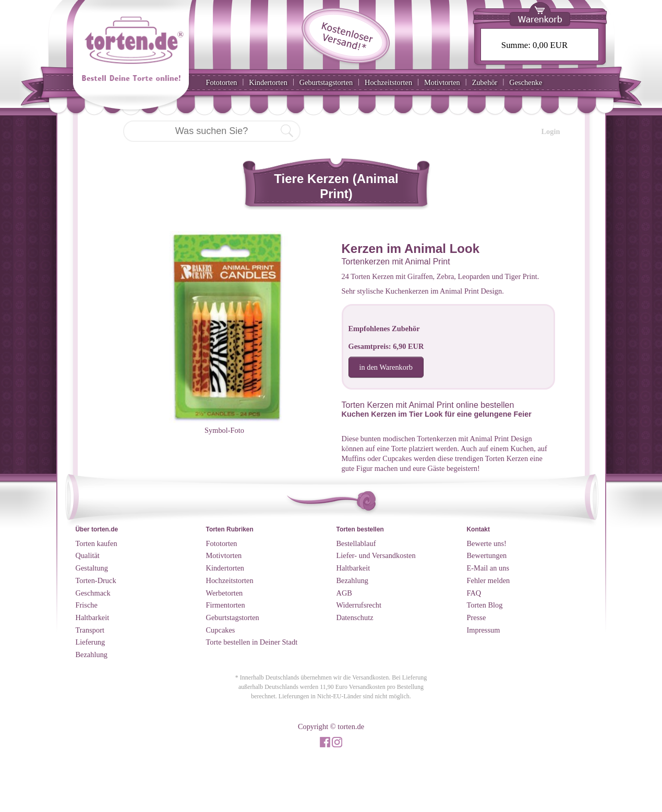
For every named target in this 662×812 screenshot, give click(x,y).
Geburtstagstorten (326, 82)
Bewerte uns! (487, 543)
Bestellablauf (356, 543)
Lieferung (91, 642)
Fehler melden (489, 580)
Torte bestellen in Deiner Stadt (252, 642)
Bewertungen (487, 555)
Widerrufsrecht (359, 605)
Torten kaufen (97, 543)
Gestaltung (92, 568)
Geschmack (93, 593)
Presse (477, 617)
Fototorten (222, 82)
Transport (90, 630)
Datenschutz (355, 617)
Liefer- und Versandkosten (376, 555)
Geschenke (526, 82)
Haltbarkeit (93, 617)
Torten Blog (485, 605)
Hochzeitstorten (388, 82)
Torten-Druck (96, 580)
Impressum (484, 630)
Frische (87, 605)
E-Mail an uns (488, 568)
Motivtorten (442, 82)
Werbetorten (225, 593)
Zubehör (485, 82)
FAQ (474, 593)
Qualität (88, 555)
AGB (344, 593)
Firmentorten (226, 605)
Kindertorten (268, 82)
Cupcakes (221, 630)
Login (551, 131)
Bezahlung (92, 655)
